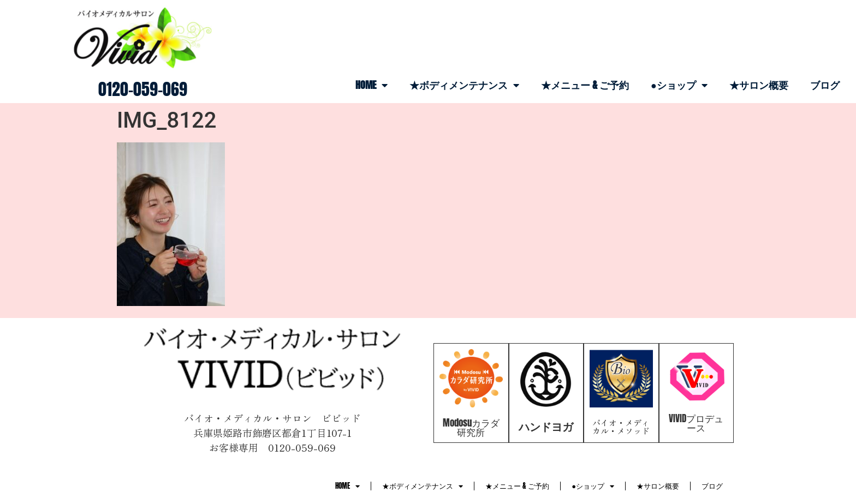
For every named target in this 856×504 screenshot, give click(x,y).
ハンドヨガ (546, 426)
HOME (371, 85)
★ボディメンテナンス (464, 85)
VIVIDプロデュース (696, 423)
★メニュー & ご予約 (585, 85)
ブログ (825, 85)
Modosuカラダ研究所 (471, 427)
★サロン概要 (759, 85)
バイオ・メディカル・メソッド (621, 427)
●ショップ (679, 85)
